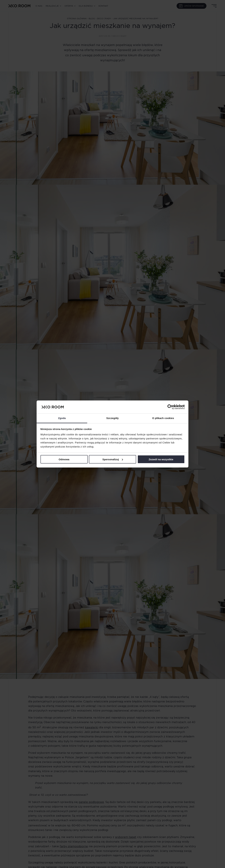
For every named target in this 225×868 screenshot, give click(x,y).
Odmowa (64, 459)
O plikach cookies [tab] (163, 418)
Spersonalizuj (113, 459)
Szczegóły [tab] (112, 418)
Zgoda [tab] (62, 418)
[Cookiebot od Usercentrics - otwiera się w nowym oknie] (170, 407)
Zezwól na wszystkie (161, 459)
